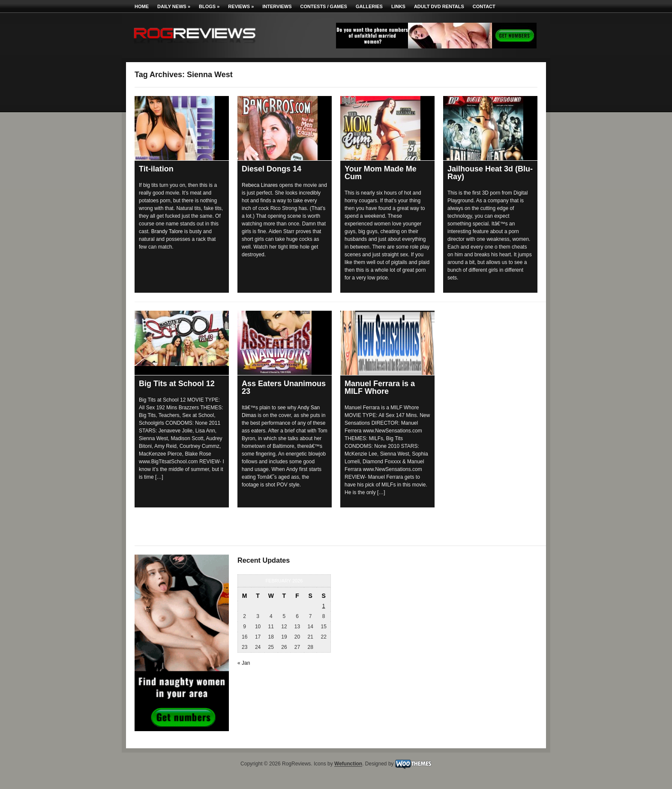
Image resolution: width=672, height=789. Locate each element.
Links (398, 6)
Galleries (369, 6)
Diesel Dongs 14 (271, 169)
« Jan (244, 663)
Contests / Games (324, 6)
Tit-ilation (156, 169)
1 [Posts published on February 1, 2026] (324, 606)
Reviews (241, 6)
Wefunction (348, 764)
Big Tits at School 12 (177, 384)
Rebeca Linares (260, 185)
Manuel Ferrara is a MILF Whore (380, 387)
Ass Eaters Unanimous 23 (284, 387)
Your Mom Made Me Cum (381, 173)
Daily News (174, 6)
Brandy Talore (167, 231)
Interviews (277, 6)
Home (142, 6)
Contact (484, 6)
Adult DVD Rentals (439, 6)
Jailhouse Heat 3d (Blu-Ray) (490, 173)
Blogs (209, 6)
